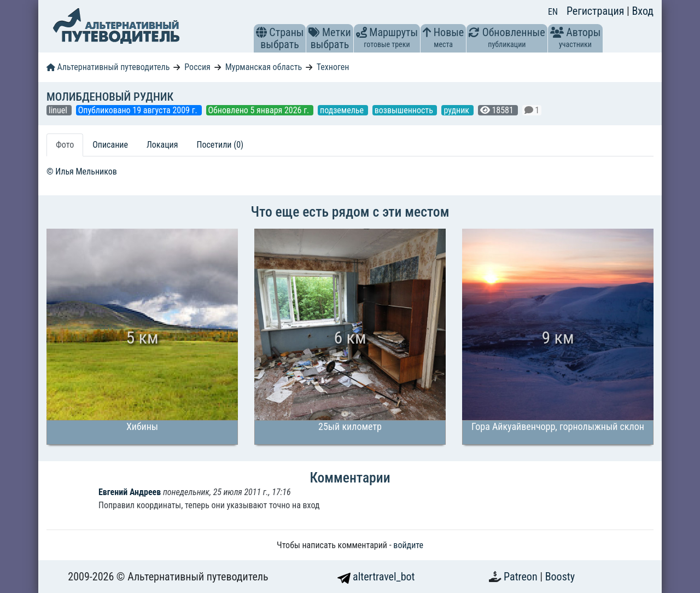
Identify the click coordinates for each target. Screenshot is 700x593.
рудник (457, 110)
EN (553, 12)
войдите (408, 545)
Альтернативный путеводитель (108, 67)
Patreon (522, 577)
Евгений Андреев (130, 492)
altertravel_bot (376, 577)
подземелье (343, 110)
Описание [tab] (110, 145)
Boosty (560, 577)
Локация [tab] (162, 145)
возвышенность (405, 110)
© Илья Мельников (82, 171)
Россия (197, 67)
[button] (261, 32)
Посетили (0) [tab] (220, 145)
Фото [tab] (65, 145)
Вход (643, 11)
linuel (59, 110)
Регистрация (597, 11)
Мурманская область (264, 67)
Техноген (333, 67)
